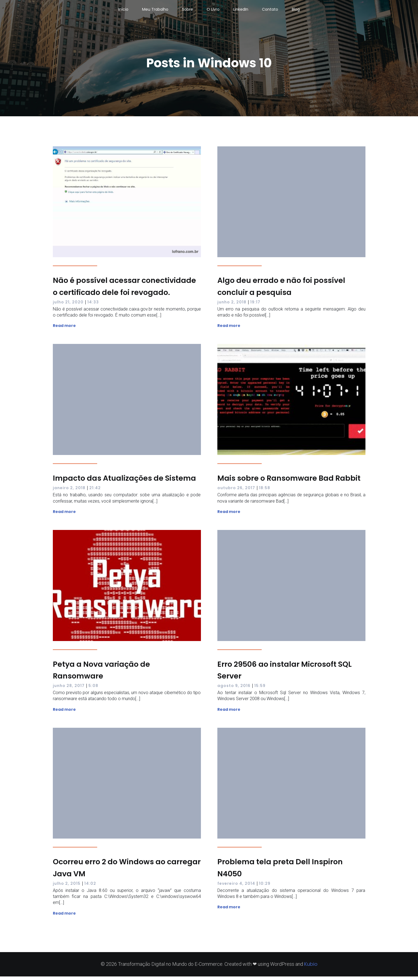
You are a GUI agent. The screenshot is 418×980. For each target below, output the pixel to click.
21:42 (95, 491)
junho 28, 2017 (69, 689)
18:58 (265, 491)
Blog (296, 11)
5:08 (93, 689)
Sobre (188, 11)
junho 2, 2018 (232, 306)
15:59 (260, 689)
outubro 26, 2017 (236, 491)
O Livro (213, 11)
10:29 (265, 887)
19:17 (255, 306)
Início (123, 11)
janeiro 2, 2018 (69, 491)
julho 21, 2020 (68, 306)
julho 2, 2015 (67, 887)
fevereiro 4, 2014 (236, 887)
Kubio (311, 968)
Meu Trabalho (155, 11)
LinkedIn (241, 11)
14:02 (90, 887)
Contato (270, 11)
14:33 (93, 306)
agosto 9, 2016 (234, 689)
